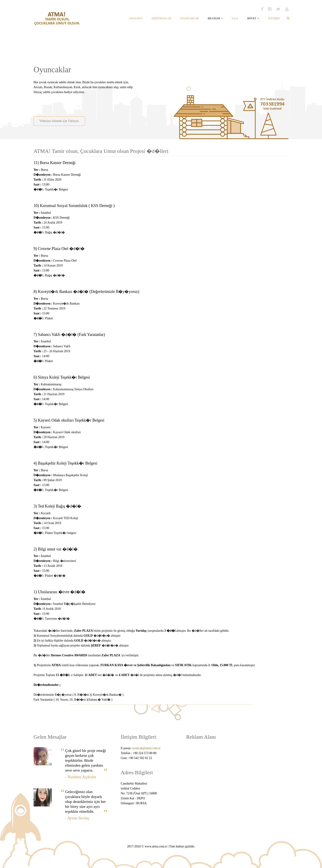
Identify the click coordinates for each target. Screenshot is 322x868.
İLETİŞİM (274, 18)
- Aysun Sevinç (77, 818)
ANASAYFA (136, 18)
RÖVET (253, 18)
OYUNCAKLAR (189, 18)
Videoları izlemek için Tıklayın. (59, 121)
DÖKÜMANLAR (161, 18)
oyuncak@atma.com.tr (146, 748)
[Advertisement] (86, 104)
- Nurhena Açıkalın (80, 777)
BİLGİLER (215, 18)
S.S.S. (235, 18)
